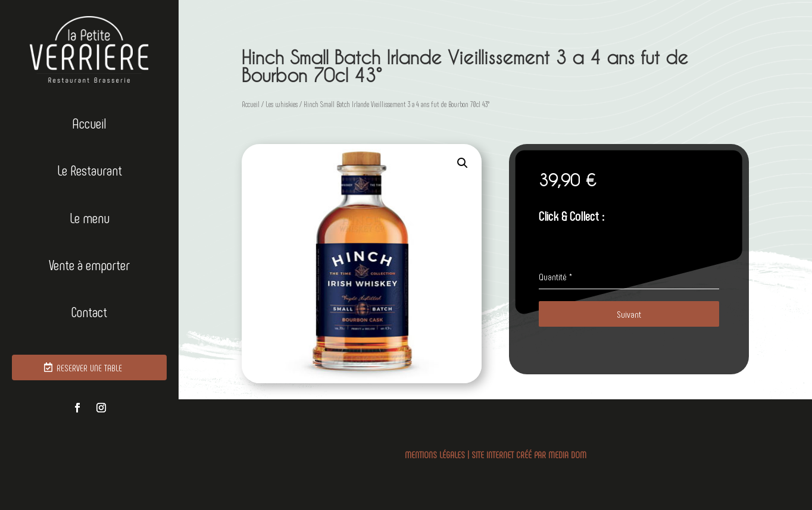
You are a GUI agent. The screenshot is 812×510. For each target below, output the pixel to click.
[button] (463, 163)
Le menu (90, 218)
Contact (89, 312)
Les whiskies (282, 104)
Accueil (89, 123)
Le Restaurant (90, 170)
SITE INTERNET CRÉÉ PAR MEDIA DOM (529, 454)
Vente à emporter (89, 265)
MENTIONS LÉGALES (435, 454)
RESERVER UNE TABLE (89, 367)
